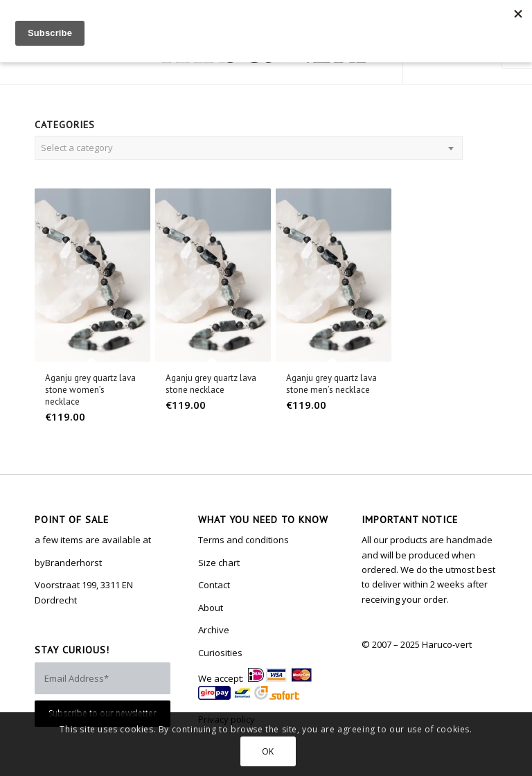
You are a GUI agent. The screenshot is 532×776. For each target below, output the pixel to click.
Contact (214, 585)
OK (268, 751)
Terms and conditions (243, 540)
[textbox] (249, 148)
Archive (214, 630)
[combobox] (249, 148)
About (211, 608)
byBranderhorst (68, 563)
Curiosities (220, 653)
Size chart (219, 563)
